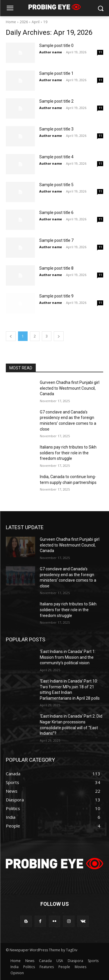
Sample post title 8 (56, 268)
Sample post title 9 (56, 296)
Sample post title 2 (56, 101)
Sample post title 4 (56, 157)
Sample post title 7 (56, 240)
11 (100, 52)
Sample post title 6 (56, 213)
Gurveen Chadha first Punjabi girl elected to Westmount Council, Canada (70, 388)
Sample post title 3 (56, 129)
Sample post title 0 (56, 46)
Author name (51, 52)
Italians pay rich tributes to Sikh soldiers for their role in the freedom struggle (68, 453)
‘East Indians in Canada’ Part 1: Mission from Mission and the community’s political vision (68, 657)
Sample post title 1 (56, 73)
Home (11, 22)
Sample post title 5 (56, 185)
